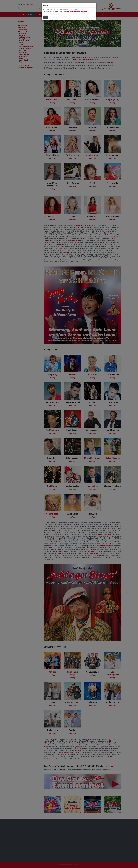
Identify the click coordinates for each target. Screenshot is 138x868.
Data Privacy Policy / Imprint (69, 10)
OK (45, 17)
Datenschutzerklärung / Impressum (77, 12)
